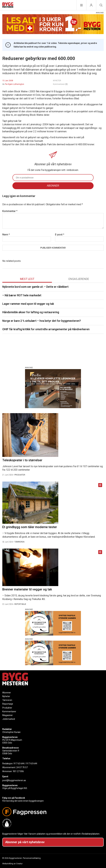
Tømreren (7, 700)
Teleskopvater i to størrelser (22, 460)
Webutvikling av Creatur (12, 864)
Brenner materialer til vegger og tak (27, 589)
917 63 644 (19, 764)
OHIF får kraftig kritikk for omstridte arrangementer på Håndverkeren (46, 329)
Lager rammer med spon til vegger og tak (28, 304)
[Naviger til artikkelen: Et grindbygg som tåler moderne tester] (53, 503)
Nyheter (6, 696)
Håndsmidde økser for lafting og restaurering (31, 312)
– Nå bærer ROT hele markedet (22, 295)
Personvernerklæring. (32, 858)
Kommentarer (60, 84)
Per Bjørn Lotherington (15, 84)
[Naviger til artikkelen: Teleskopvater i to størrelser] (53, 435)
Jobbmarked (9, 719)
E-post (60, 235)
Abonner (7, 693)
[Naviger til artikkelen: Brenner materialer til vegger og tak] (53, 567)
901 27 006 (18, 771)
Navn (6, 235)
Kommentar (10, 211)
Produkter (7, 708)
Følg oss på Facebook (14, 798)
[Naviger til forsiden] (8, 6)
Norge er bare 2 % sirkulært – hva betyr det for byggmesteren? (42, 321)
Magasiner (8, 715)
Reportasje (8, 704)
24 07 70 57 (22, 767)
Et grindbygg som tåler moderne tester (30, 527)
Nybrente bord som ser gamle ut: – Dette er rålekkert (35, 287)
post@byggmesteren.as (14, 780)
